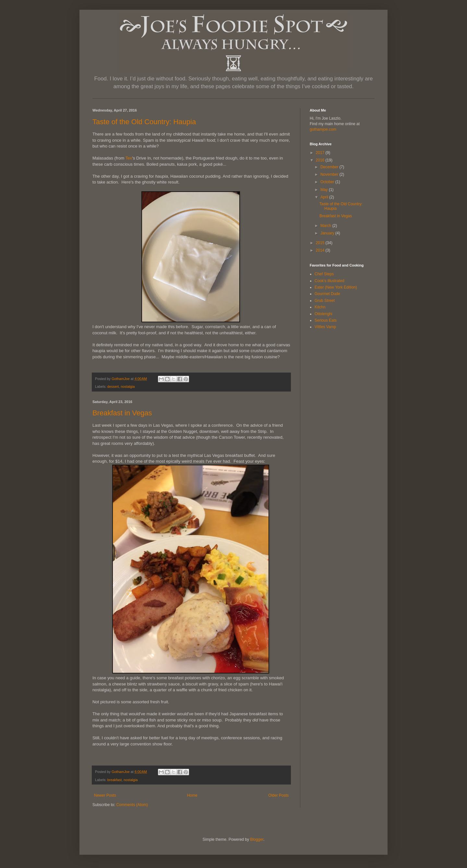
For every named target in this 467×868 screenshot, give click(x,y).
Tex (129, 158)
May (325, 190)
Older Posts (278, 795)
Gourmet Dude (327, 294)
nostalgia (128, 386)
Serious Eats (326, 320)
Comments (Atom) (132, 805)
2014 (321, 250)
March (326, 226)
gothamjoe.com (323, 129)
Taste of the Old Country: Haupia (144, 122)
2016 (321, 160)
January (328, 233)
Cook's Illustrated (329, 281)
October (328, 182)
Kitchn (320, 307)
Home (192, 795)
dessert (113, 386)
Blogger (257, 839)
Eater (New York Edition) (336, 287)
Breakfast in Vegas (122, 413)
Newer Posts (105, 795)
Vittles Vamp (325, 327)
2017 (321, 153)
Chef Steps (324, 274)
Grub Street (325, 301)
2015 (321, 243)
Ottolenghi (323, 314)
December (330, 167)
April (325, 197)
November (330, 174)
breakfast (114, 780)
